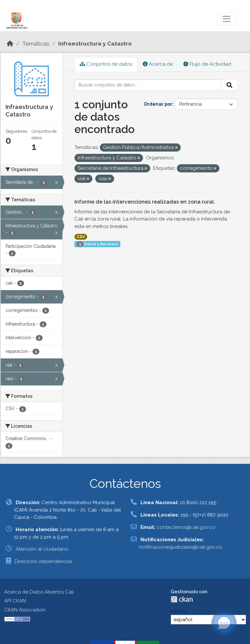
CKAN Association (25, 610)
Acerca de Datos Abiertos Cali (39, 592)
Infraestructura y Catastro (95, 44)
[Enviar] (230, 85)
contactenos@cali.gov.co (186, 527)
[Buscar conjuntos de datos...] (148, 85)
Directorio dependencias (43, 561)
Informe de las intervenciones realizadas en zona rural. (145, 202)
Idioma (179, 611)
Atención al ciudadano (42, 549)
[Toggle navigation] (227, 19)
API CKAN (15, 601)
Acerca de (158, 64)
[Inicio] (10, 44)
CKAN (182, 599)
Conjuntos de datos (106, 64)
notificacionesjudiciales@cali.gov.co (180, 547)
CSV (81, 237)
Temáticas (36, 44)
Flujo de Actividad (207, 64)
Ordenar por (158, 104)
